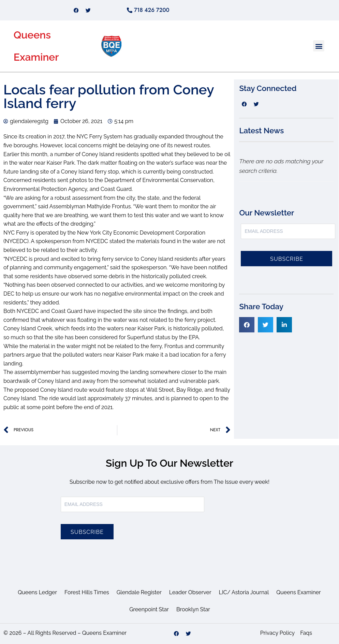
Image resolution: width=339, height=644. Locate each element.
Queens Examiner (298, 592)
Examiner (36, 57)
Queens (32, 35)
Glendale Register (139, 592)
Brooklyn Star (193, 609)
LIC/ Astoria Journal (244, 592)
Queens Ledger (37, 592)
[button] (319, 46)
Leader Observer (190, 592)
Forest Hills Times (87, 592)
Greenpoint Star (149, 609)
